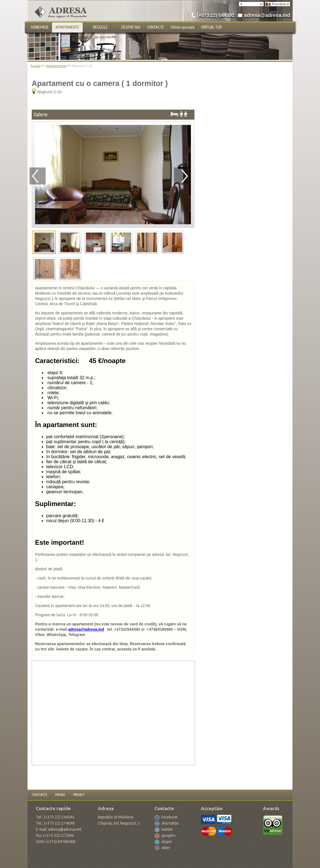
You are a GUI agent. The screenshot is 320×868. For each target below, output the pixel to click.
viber (166, 848)
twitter (167, 829)
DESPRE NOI (131, 27)
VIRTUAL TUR (211, 27)
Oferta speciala (183, 27)
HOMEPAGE (40, 27)
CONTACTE (155, 27)
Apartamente (56, 66)
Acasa (35, 66)
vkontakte (170, 823)
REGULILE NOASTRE (100, 29)
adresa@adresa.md (267, 15)
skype (167, 842)
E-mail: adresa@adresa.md (59, 829)
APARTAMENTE (67, 27)
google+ (169, 835)
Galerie (41, 114)
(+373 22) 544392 (216, 15)
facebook (169, 817)
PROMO (60, 795)
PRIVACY (79, 795)
